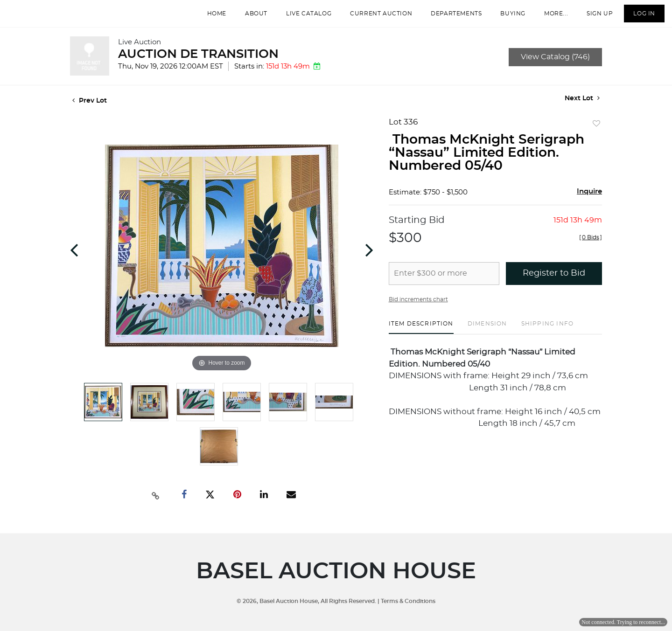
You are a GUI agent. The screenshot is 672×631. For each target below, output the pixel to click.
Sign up (592, 18)
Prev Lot (90, 110)
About (249, 18)
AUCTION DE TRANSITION (198, 63)
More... (549, 18)
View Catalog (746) (555, 66)
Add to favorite (596, 133)
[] (591, 247)
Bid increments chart (418, 309)
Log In (637, 18)
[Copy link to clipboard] (156, 504)
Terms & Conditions (408, 601)
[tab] (421, 336)
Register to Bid (554, 283)
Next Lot (582, 107)
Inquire (589, 201)
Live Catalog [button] (301, 18)
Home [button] (209, 18)
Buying (505, 18)
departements (449, 18)
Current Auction (374, 18)
